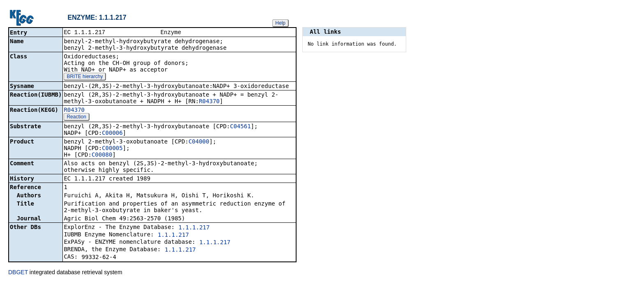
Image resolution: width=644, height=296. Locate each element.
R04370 (209, 102)
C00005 (112, 149)
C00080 (102, 155)
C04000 (199, 142)
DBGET (18, 273)
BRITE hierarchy (85, 77)
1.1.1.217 (194, 228)
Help (280, 23)
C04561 (240, 127)
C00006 (112, 134)
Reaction (76, 118)
